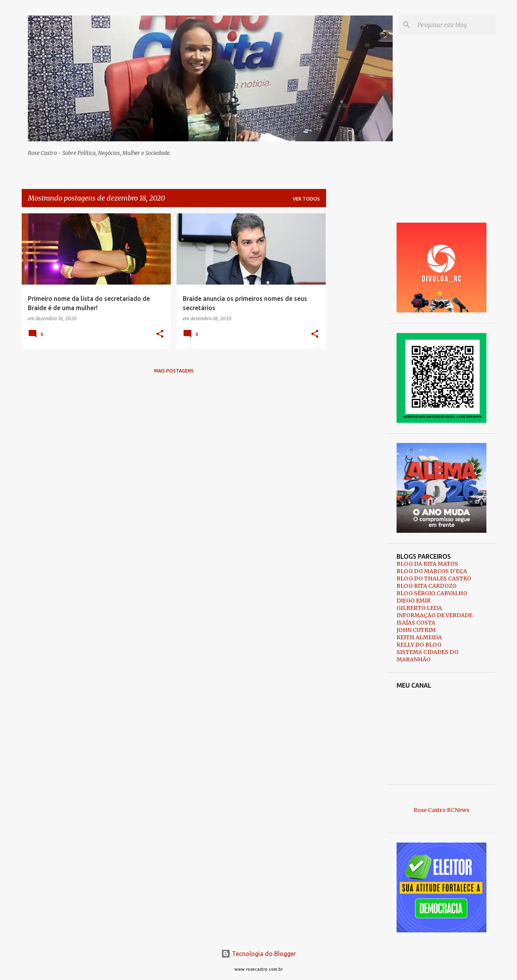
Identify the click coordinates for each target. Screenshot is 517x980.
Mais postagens (174, 371)
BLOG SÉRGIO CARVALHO (432, 593)
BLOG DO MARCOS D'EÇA (432, 571)
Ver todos (306, 199)
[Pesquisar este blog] (455, 25)
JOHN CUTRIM (416, 630)
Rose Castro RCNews (441, 810)
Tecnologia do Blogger (258, 954)
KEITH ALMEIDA (419, 637)
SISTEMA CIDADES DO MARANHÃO (428, 656)
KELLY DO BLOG (419, 645)
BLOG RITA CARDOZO (427, 586)
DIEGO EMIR (414, 601)
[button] (160, 334)
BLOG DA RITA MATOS (427, 564)
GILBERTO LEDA (419, 608)
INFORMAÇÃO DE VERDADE (435, 615)
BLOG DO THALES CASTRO (434, 578)
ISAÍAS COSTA (416, 623)
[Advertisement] (357, 330)
